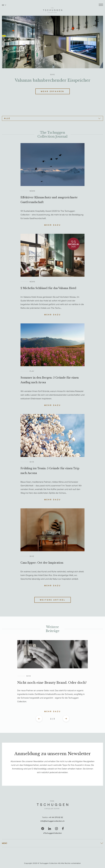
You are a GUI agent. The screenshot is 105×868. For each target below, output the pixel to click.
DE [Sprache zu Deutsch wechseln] (4, 5)
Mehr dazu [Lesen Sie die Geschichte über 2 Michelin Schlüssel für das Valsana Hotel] (53, 315)
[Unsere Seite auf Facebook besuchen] (63, 829)
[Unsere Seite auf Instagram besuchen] (56, 829)
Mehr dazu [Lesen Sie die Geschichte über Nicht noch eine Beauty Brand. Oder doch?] (53, 711)
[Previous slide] (39, 719)
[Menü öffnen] (101, 5)
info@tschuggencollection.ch (52, 821)
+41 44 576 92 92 (56, 817)
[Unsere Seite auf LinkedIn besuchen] (50, 829)
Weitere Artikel (53, 600)
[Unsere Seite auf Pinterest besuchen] (43, 829)
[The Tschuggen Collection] (53, 9)
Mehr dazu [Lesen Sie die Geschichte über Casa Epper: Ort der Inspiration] (53, 586)
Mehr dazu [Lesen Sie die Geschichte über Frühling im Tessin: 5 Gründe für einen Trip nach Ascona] (53, 500)
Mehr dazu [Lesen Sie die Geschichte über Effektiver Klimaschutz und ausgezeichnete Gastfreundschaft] (53, 225)
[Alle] (52, 118)
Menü (5, 843)
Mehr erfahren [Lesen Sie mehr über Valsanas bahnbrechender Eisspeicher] (53, 91)
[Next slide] (66, 719)
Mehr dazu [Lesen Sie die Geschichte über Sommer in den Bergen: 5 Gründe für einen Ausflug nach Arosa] (53, 405)
